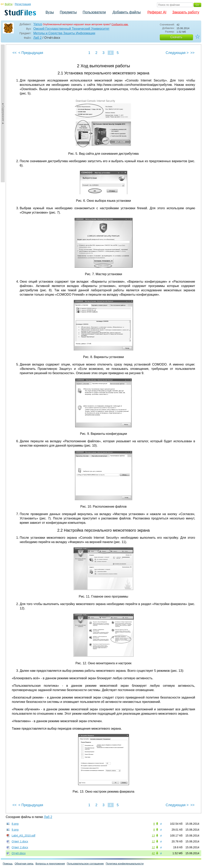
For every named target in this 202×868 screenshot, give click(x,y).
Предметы (68, 12)
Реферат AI (157, 12)
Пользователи (94, 12)
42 (153, 853)
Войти (9, 4)
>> (192, 53)
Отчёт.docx (19, 853)
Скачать (176, 37)
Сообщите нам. (120, 24)
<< (14, 53)
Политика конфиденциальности (125, 864)
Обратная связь (24, 864)
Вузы (50, 12)
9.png (15, 830)
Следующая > (177, 53)
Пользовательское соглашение (85, 864)
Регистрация (23, 4)
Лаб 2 (37, 38)
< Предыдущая (31, 53)
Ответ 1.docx (20, 841)
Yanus (38, 24)
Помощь (8, 864)
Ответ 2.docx (20, 847)
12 (153, 841)
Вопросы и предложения (50, 864)
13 (153, 836)
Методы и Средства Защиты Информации (64, 33)
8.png (15, 824)
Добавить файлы (127, 12)
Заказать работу (186, 12)
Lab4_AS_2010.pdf (23, 836)
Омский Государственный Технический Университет (71, 29)
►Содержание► (3, 113)
